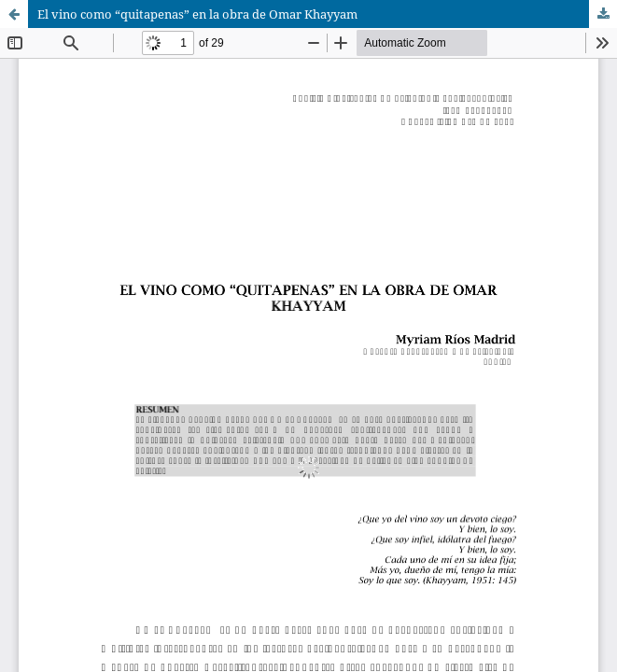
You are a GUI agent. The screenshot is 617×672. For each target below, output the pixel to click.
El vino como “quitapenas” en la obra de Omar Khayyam (197, 14)
